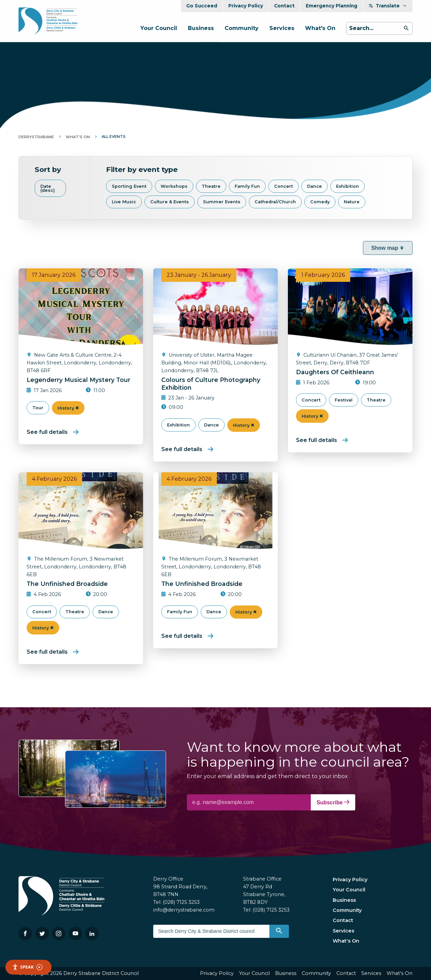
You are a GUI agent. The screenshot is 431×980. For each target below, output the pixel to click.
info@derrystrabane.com (184, 910)
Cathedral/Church (275, 202)
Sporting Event (129, 186)
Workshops (174, 186)
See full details (47, 432)
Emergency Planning (331, 6)
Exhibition (347, 186)
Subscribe (333, 802)
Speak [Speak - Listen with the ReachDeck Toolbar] (27, 967)
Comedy (320, 202)
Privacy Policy (246, 6)
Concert (284, 186)
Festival (344, 400)
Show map (388, 248)
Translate (388, 6)
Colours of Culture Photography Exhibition (211, 384)
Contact (284, 6)
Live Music (124, 202)
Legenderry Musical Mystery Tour (78, 380)
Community (242, 28)
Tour (38, 408)
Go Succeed (202, 6)
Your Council (159, 28)
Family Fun (247, 186)
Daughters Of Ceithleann (335, 372)
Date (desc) (48, 188)
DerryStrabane (36, 137)
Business (201, 28)
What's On (320, 28)
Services (282, 28)
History (68, 408)
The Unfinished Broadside (67, 584)
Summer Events (222, 202)
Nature (352, 202)
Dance (314, 186)
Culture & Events (170, 202)
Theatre (211, 186)
